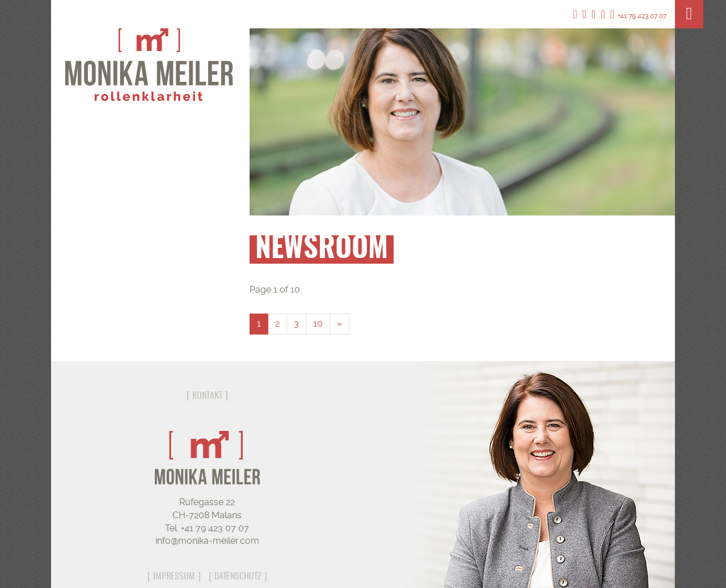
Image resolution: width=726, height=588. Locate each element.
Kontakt (207, 396)
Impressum (174, 577)
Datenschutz (238, 577)
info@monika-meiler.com (207, 541)
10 (318, 323)
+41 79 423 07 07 (638, 16)
